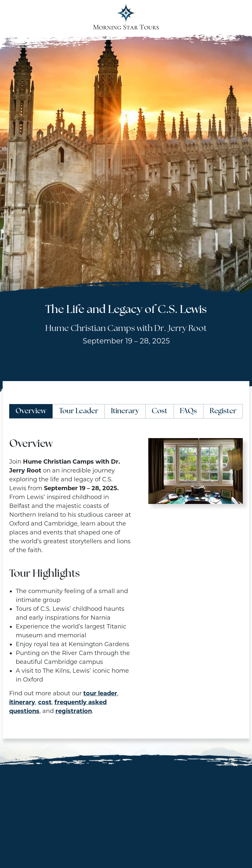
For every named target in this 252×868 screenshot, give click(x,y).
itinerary (22, 702)
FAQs (188, 411)
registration (74, 711)
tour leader (100, 693)
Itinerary (125, 411)
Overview (31, 411)
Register (223, 411)
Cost (159, 411)
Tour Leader (79, 411)
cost (45, 702)
